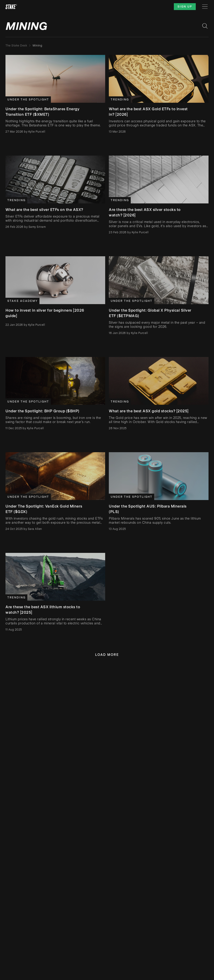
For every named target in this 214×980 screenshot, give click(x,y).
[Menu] (205, 7)
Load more (107, 655)
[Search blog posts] (205, 26)
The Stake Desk (16, 46)
